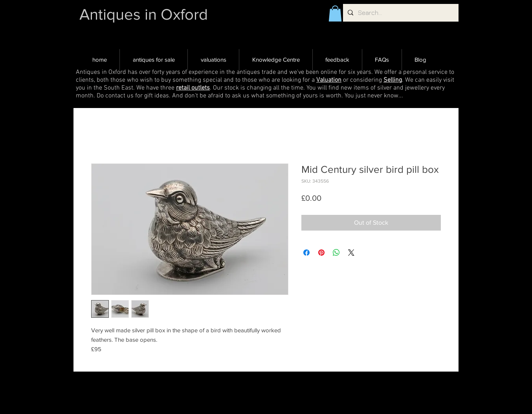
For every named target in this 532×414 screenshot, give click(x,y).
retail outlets (193, 88)
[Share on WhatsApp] (336, 253)
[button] (335, 14)
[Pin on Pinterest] (321, 253)
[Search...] (400, 13)
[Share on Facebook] (306, 253)
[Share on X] (351, 253)
